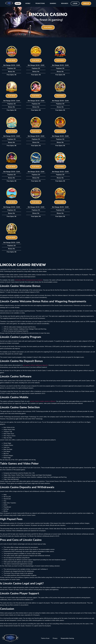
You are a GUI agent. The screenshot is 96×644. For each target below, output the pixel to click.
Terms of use (45, 638)
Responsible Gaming (67, 638)
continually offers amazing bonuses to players (29, 280)
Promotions (40, 3)
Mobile (28, 3)
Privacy (55, 638)
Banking (53, 3)
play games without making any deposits (35, 365)
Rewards (64, 3)
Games (18, 3)
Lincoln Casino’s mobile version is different (43, 401)
